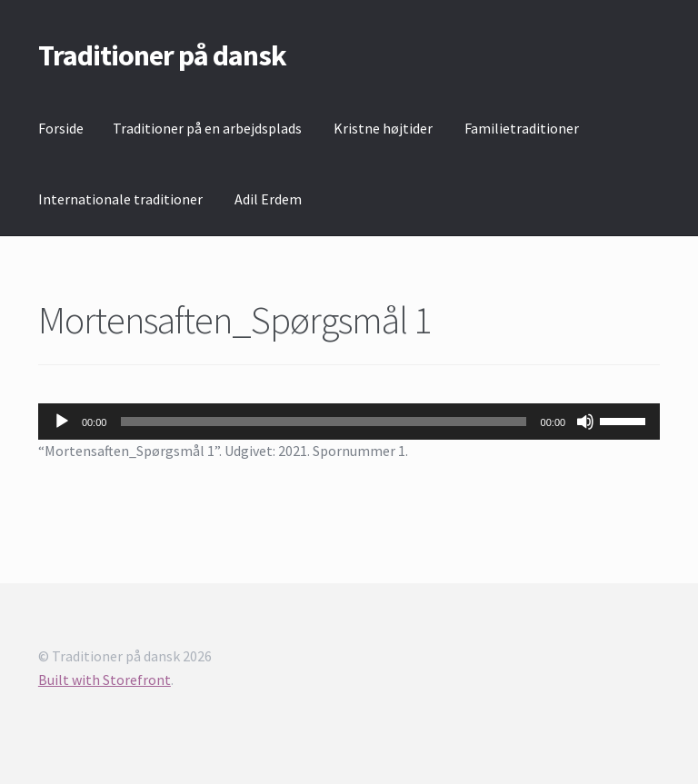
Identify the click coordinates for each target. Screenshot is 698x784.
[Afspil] (62, 422)
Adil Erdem (268, 199)
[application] (349, 422)
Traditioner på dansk (162, 55)
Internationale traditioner (120, 199)
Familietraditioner (522, 128)
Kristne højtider (383, 128)
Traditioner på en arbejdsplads (207, 128)
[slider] (323, 422)
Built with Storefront (105, 680)
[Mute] (585, 422)
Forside (61, 128)
